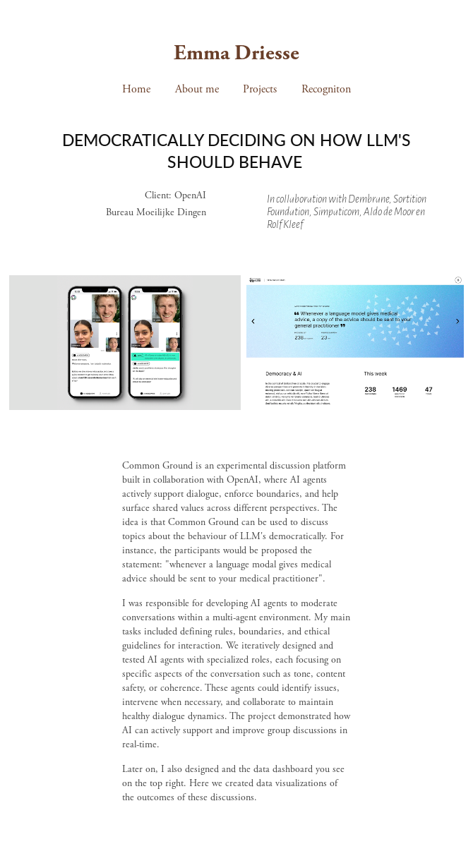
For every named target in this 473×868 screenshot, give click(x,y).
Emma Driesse (236, 53)
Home (136, 89)
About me (197, 89)
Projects (260, 89)
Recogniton (326, 89)
